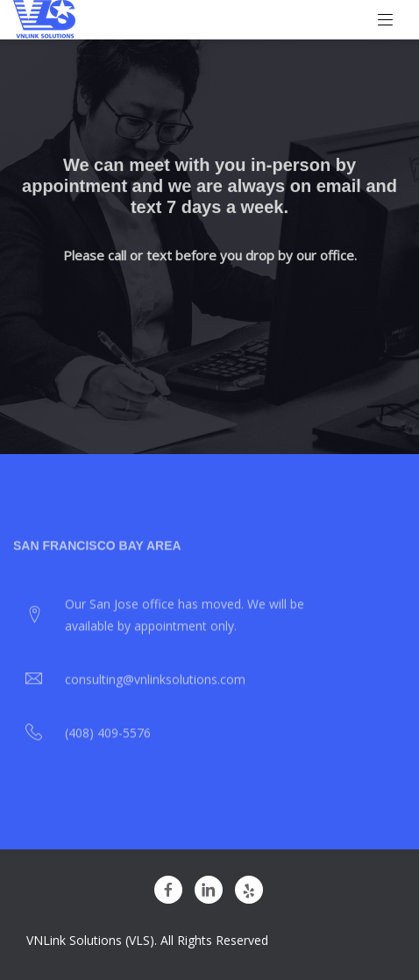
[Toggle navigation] (386, 20)
